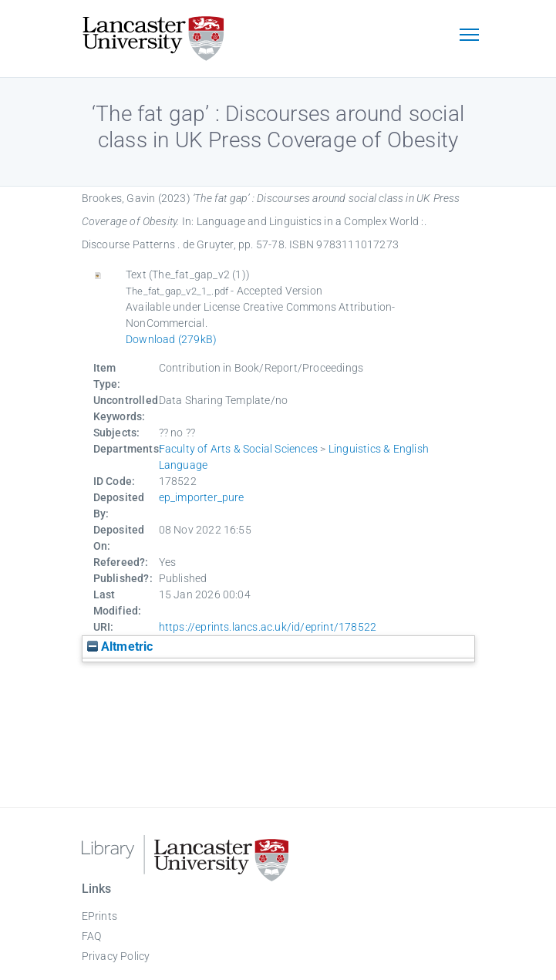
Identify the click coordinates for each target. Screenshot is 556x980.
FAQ (92, 936)
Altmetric (120, 647)
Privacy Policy (116, 956)
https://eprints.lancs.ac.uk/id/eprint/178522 (268, 627)
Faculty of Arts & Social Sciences (239, 449)
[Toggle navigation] (470, 36)
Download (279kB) (171, 339)
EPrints (99, 916)
